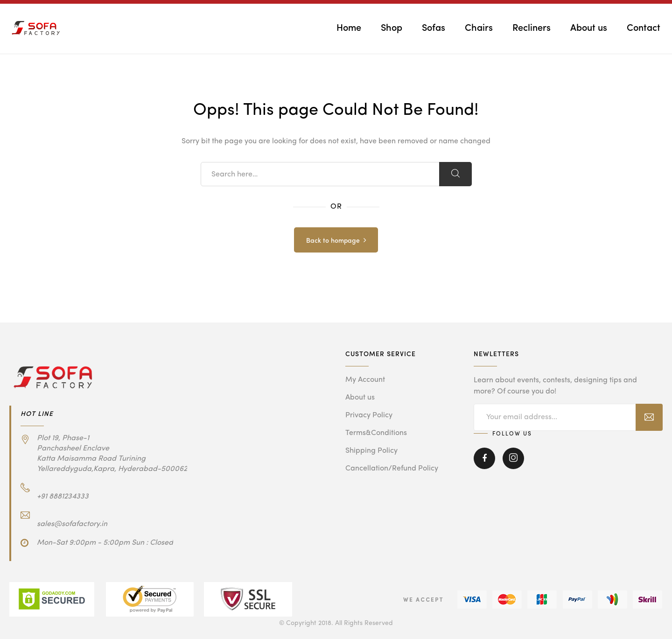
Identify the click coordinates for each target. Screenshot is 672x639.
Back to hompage (333, 241)
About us (589, 28)
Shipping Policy (371, 451)
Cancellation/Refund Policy (392, 469)
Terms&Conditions (376, 433)
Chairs (479, 28)
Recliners (532, 28)
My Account (365, 380)
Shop (392, 28)
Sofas (434, 28)
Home (349, 28)
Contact (644, 28)
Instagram (513, 458)
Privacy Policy (369, 415)
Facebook (484, 458)
